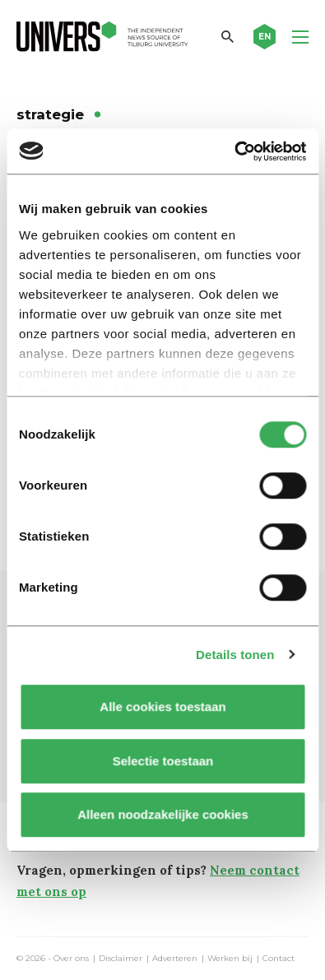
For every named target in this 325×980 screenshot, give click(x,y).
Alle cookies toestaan (162, 706)
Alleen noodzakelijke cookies (163, 814)
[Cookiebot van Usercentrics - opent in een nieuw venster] (234, 151)
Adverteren (175, 959)
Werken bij (230, 959)
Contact (279, 959)
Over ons (71, 959)
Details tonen (235, 655)
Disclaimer (121, 959)
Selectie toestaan (162, 761)
